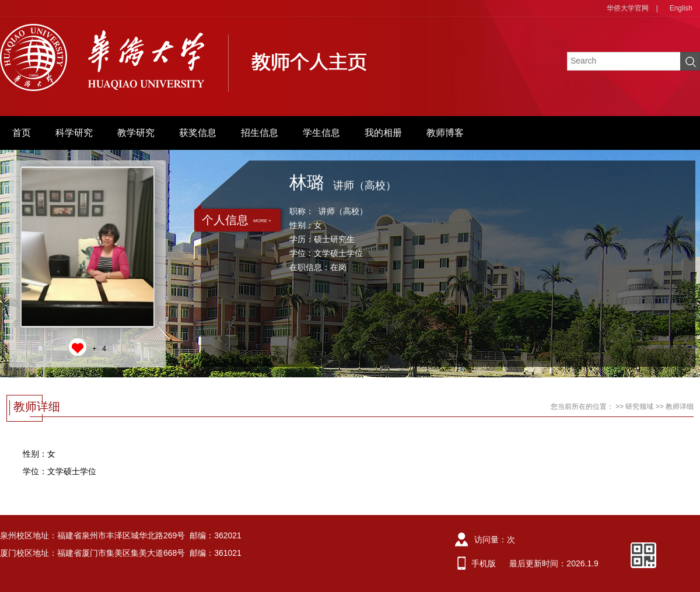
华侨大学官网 (628, 8)
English (681, 8)
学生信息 (321, 133)
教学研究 (136, 133)
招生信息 (260, 133)
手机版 (484, 563)
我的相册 (383, 133)
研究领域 (639, 407)
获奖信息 (198, 133)
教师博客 (445, 133)
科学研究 (74, 133)
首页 (22, 133)
